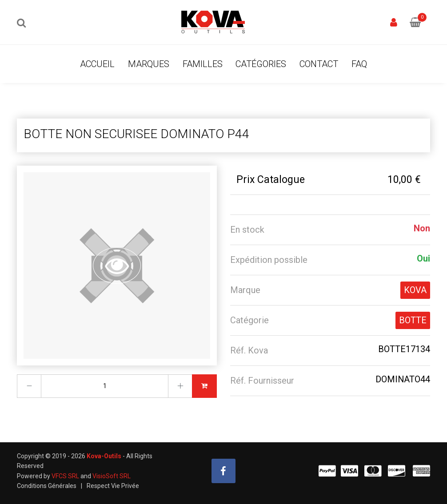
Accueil (97, 64)
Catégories (261, 64)
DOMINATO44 (403, 379)
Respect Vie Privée (113, 486)
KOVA (415, 290)
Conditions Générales (47, 486)
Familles (203, 64)
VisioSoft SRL (112, 476)
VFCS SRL (65, 476)
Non (422, 228)
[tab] (330, 230)
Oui (423, 258)
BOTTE (413, 320)
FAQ (359, 64)
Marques (149, 64)
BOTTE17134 (404, 349)
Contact (319, 64)
